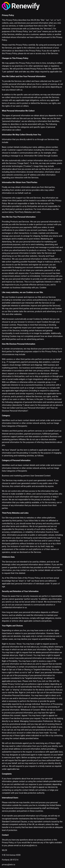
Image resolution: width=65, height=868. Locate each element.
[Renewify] (32, 6)
